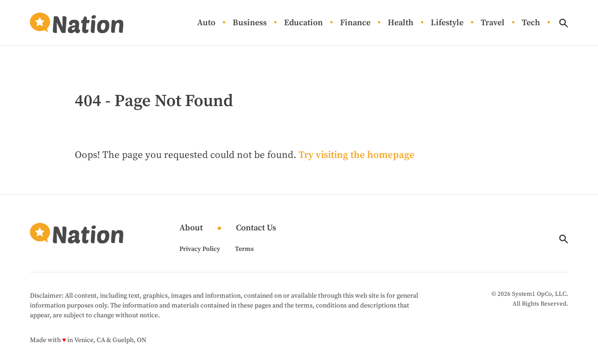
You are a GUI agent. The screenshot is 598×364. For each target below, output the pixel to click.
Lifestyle (447, 23)
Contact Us (256, 228)
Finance (355, 23)
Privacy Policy (200, 249)
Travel (493, 23)
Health (401, 23)
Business (250, 23)
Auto (206, 23)
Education (303, 23)
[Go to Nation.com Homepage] (77, 23)
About (191, 228)
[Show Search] (564, 23)
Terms (244, 249)
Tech (531, 23)
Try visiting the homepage (356, 155)
